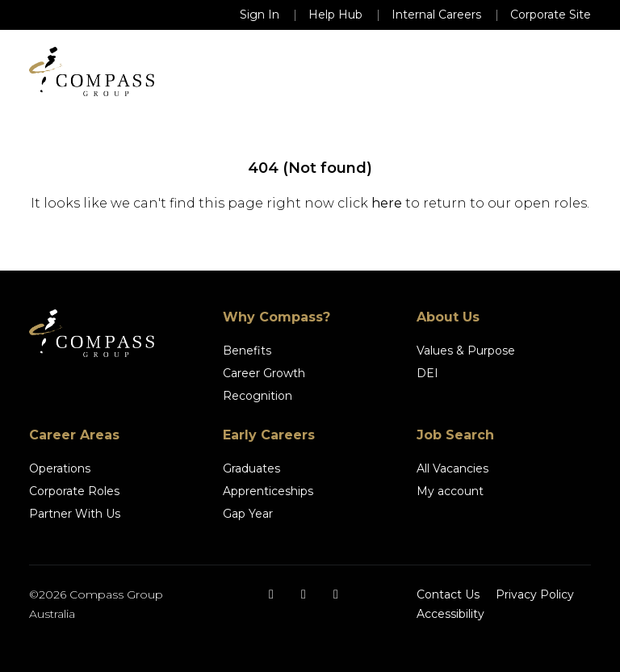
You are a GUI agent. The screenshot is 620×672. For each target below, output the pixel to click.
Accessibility (450, 614)
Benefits (247, 351)
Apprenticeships (268, 491)
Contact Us (448, 594)
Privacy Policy (535, 594)
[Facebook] (271, 594)
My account (450, 491)
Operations (60, 468)
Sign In (260, 15)
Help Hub (335, 15)
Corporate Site (551, 15)
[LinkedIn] (336, 594)
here (387, 203)
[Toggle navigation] (568, 72)
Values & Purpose (466, 351)
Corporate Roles (74, 491)
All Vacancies (452, 468)
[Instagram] (304, 594)
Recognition (258, 396)
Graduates (251, 468)
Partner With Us (75, 514)
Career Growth (264, 373)
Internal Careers (436, 15)
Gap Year (248, 514)
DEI (427, 373)
